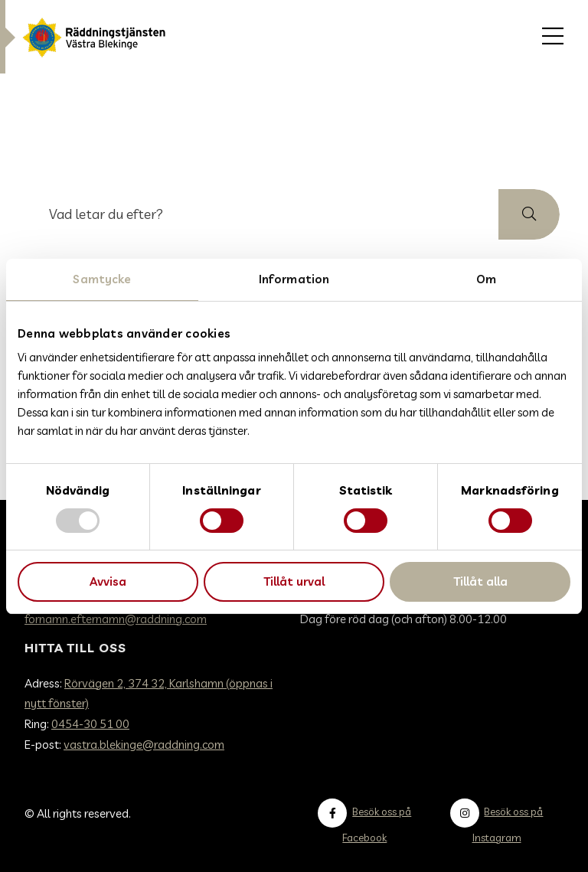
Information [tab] (294, 279)
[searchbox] (263, 214)
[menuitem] (553, 37)
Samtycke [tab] (102, 279)
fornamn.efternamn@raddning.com (116, 619)
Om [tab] (486, 279)
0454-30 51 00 (90, 724)
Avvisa (108, 581)
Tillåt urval (294, 581)
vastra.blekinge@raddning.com (144, 745)
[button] (529, 214)
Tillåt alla (480, 581)
